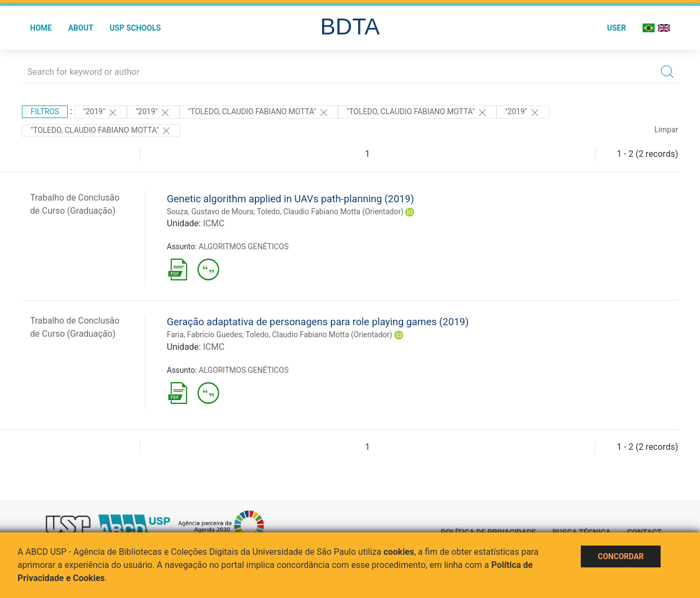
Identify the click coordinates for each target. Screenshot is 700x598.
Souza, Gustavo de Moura (210, 212)
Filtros (45, 112)
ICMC (214, 223)
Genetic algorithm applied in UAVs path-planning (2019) (290, 199)
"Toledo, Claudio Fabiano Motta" (259, 113)
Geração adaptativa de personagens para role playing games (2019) (318, 322)
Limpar (666, 130)
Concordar (621, 556)
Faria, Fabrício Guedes (205, 335)
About (81, 28)
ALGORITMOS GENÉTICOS (243, 247)
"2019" (101, 113)
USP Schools (136, 28)
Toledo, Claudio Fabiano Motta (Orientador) (330, 212)
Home (41, 28)
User (617, 28)
